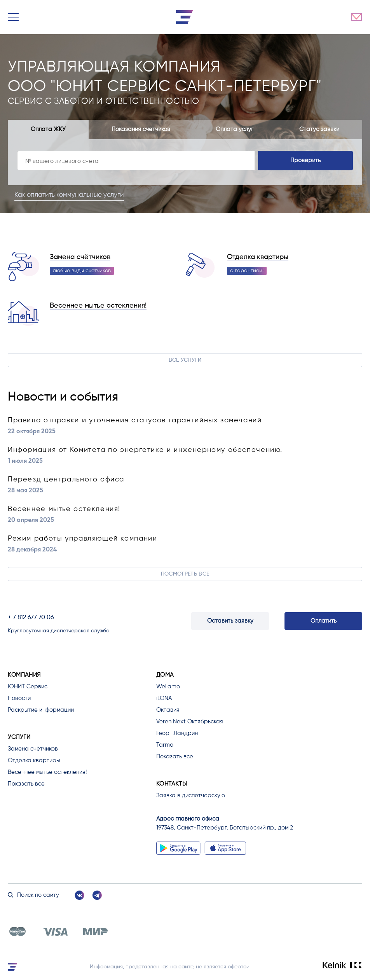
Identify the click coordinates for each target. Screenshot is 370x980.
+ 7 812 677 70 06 (31, 618)
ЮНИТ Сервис (28, 687)
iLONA (164, 698)
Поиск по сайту (33, 895)
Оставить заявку (230, 621)
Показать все (26, 784)
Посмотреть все (185, 574)
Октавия (168, 710)
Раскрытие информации (41, 710)
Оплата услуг (235, 129)
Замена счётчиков (80, 257)
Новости (19, 698)
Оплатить (324, 621)
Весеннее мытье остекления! (98, 306)
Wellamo (168, 687)
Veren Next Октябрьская (190, 722)
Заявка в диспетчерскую (191, 795)
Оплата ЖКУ (48, 129)
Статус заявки (319, 129)
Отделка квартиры (258, 257)
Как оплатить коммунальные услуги (70, 195)
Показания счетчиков (141, 129)
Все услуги (185, 360)
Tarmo (165, 745)
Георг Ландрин (177, 733)
